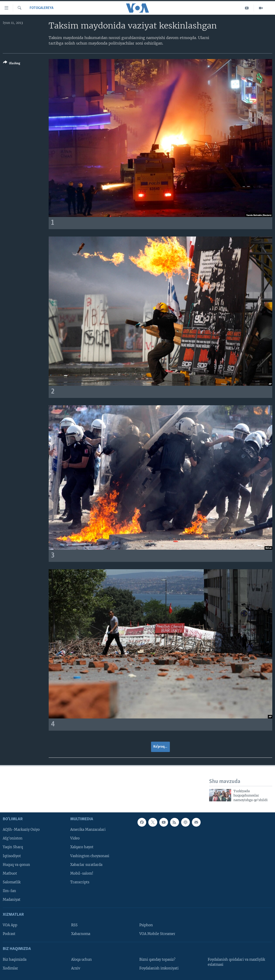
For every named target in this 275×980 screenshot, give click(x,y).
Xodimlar (10, 968)
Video (75, 839)
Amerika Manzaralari (88, 830)
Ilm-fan (9, 891)
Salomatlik (12, 882)
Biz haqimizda (15, 960)
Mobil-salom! (82, 873)
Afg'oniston (13, 839)
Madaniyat (12, 900)
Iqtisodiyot (12, 856)
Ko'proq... (160, 747)
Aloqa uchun (81, 960)
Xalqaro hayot (82, 847)
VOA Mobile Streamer (157, 934)
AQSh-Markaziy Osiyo (21, 830)
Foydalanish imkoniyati (159, 968)
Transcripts (80, 882)
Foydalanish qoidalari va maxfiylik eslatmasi (236, 962)
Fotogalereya (42, 8)
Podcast (9, 934)
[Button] (12, 64)
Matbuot (10, 873)
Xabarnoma (81, 934)
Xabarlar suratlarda (86, 865)
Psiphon (146, 925)
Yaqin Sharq (13, 847)
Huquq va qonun (16, 865)
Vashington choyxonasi (90, 856)
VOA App (10, 925)
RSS (74, 925)
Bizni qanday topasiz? (157, 960)
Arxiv (76, 968)
